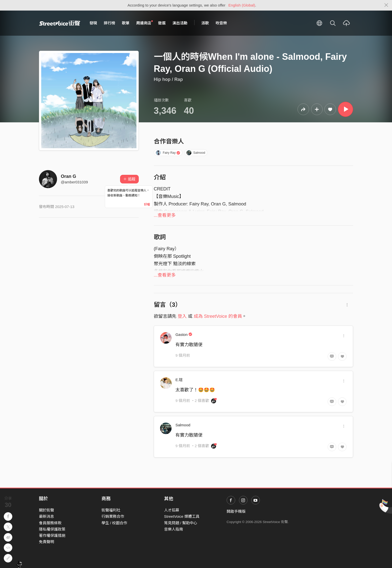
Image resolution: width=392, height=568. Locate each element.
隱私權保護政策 (52, 529)
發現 (93, 23)
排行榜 (109, 23)
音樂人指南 (174, 529)
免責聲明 (46, 542)
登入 (182, 316)
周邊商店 (144, 23)
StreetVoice (60, 23)
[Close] (386, 5)
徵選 (162, 23)
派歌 (205, 23)
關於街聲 (46, 510)
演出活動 (180, 23)
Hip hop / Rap (168, 79)
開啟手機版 (236, 511)
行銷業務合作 (113, 516)
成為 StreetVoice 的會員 (218, 316)
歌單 (126, 23)
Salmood (196, 153)
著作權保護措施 (52, 535)
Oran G (68, 176)
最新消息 (46, 516)
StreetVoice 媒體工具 (182, 516)
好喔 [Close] (147, 204)
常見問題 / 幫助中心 (181, 523)
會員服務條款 (50, 523)
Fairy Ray (168, 153)
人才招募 (172, 510)
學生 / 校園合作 (114, 523)
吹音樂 (221, 23)
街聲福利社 (111, 510)
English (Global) (242, 5)
